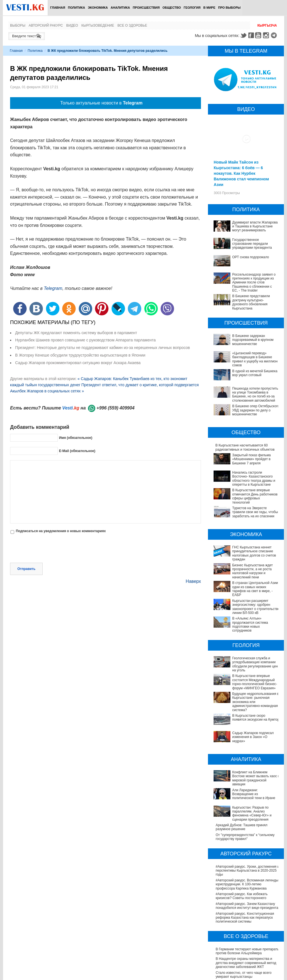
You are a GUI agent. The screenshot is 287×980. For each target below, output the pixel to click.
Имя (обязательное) (76, 438)
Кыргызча (267, 25)
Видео (72, 25)
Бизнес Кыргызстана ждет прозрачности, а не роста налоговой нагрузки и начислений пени (252, 571)
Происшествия (146, 8)
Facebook (251, 35)
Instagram (267, 35)
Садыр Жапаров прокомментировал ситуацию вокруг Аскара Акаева (78, 363)
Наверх (193, 581)
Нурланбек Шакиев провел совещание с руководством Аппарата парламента (85, 340)
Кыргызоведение (98, 25)
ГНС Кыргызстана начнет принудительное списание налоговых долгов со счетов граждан (254, 553)
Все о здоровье (132, 25)
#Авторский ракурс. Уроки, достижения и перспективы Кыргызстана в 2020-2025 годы (247, 815)
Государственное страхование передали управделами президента (252, 244)
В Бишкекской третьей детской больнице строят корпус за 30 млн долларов (247, 929)
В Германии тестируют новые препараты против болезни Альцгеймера (247, 896)
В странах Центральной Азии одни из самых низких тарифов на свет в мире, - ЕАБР (255, 589)
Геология (192, 8)
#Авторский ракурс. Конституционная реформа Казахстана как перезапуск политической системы (245, 863)
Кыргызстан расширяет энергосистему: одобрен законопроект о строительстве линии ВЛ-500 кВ (256, 607)
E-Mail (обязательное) (77, 451)
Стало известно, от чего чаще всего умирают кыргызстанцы (243, 920)
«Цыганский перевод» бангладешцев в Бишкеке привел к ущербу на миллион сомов (255, 359)
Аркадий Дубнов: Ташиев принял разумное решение (241, 772)
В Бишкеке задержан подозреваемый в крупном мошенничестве (253, 340)
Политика (76, 8)
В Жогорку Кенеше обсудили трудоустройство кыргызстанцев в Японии (80, 355)
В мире (210, 8)
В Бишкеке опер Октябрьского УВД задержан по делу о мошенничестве (256, 410)
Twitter (243, 35)
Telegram (275, 35)
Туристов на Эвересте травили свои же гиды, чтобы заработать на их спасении (255, 512)
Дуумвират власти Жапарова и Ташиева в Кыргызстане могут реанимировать (255, 226)
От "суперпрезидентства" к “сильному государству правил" (245, 782)
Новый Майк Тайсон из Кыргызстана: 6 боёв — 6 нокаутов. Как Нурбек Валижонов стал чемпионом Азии (241, 173)
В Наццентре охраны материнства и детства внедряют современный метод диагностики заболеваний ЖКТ (246, 908)
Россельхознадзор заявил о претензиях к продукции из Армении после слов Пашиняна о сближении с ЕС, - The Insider (254, 283)
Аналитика (120, 8)
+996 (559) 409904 (115, 408)
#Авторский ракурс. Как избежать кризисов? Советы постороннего (241, 841)
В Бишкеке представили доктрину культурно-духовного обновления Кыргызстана (251, 302)
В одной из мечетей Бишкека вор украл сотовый (255, 373)
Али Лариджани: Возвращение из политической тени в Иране (242, 748)
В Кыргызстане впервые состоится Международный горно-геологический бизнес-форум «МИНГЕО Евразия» (245, 668)
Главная (58, 8)
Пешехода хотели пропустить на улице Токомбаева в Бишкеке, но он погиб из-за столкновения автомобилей (255, 394)
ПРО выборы (229, 8)
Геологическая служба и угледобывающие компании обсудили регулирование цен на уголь (245, 654)
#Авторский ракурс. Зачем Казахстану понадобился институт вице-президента (247, 851)
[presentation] (53, 549)
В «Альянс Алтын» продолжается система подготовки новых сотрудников (246, 620)
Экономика (98, 8)
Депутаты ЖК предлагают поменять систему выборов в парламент (76, 333)
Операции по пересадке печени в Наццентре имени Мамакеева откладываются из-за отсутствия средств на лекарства (248, 943)
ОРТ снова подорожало (250, 257)
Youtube (259, 35)
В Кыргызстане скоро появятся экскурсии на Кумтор (240, 693)
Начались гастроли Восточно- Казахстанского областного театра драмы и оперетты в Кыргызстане (254, 479)
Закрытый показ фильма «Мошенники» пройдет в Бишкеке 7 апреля (251, 459)
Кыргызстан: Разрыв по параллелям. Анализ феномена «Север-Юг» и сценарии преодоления (244, 760)
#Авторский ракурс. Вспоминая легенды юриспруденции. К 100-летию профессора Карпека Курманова (247, 829)
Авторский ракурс (46, 25)
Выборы (18, 25)
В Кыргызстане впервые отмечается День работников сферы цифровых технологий (255, 496)
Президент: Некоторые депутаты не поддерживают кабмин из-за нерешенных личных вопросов (103, 348)
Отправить (26, 569)
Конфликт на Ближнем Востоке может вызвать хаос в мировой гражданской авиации (245, 737)
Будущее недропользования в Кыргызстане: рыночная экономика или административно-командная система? (246, 682)
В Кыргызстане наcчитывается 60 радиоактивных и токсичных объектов (245, 447)
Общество (172, 8)
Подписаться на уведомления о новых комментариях (61, 531)
